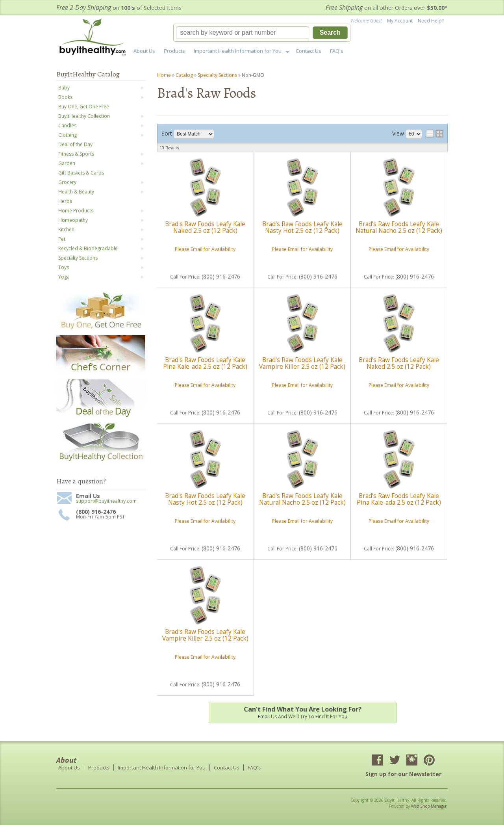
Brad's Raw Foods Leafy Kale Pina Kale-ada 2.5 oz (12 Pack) (205, 363)
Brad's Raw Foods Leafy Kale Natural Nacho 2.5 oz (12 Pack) (399, 227)
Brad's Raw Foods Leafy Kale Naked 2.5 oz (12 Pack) (205, 227)
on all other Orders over (387, 8)
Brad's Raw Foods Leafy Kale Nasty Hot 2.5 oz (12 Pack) (302, 227)
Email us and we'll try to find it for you (302, 712)
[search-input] (243, 33)
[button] (262, 33)
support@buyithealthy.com (106, 501)
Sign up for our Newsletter (403, 774)
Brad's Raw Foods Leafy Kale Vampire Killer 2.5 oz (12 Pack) (302, 363)
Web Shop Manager (429, 806)
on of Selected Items (119, 8)
